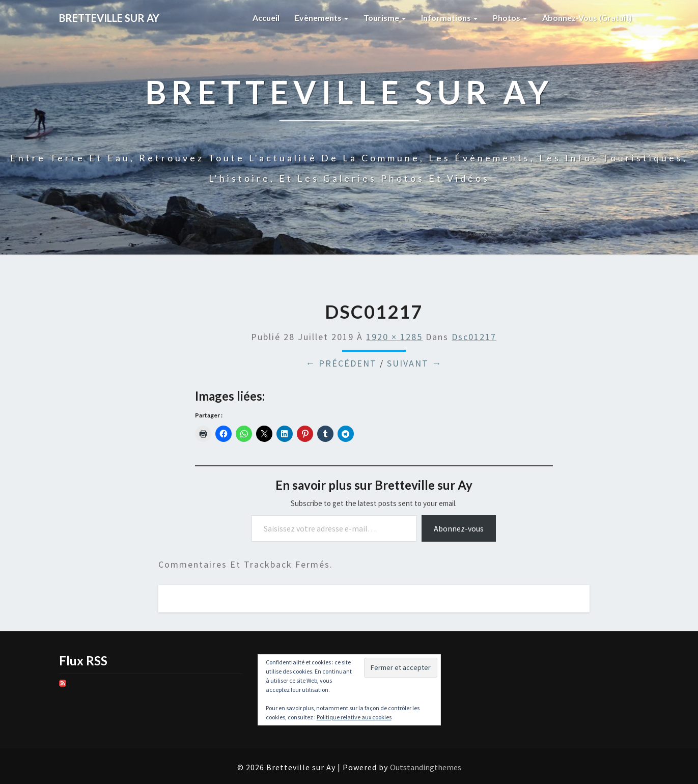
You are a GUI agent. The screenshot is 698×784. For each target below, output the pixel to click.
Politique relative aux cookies (354, 717)
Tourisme (385, 18)
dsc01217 (474, 337)
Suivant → (414, 363)
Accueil (266, 18)
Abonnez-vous (459, 528)
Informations (449, 18)
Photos (510, 18)
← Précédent (341, 363)
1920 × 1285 (394, 337)
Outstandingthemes (426, 767)
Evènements (322, 18)
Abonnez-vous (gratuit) (587, 18)
